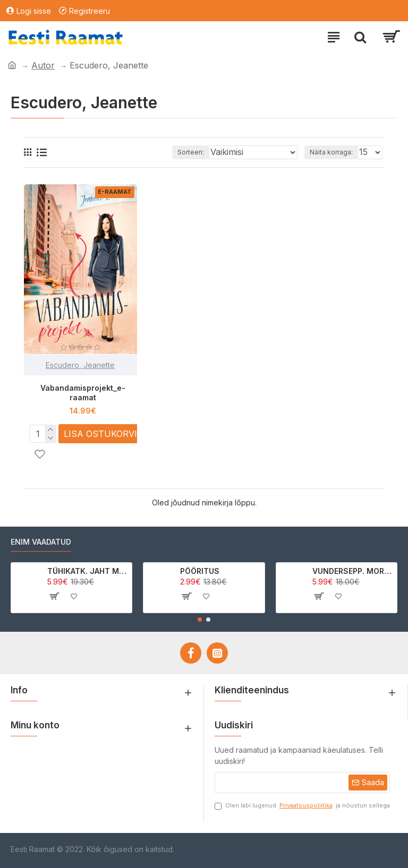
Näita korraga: (331, 152)
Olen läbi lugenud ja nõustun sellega (302, 806)
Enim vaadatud (41, 542)
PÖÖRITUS (200, 571)
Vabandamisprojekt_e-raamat (83, 393)
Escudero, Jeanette (80, 365)
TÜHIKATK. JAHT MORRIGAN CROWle (88, 571)
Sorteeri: (191, 152)
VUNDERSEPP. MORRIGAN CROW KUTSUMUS (353, 571)
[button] (200, 620)
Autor (43, 65)
